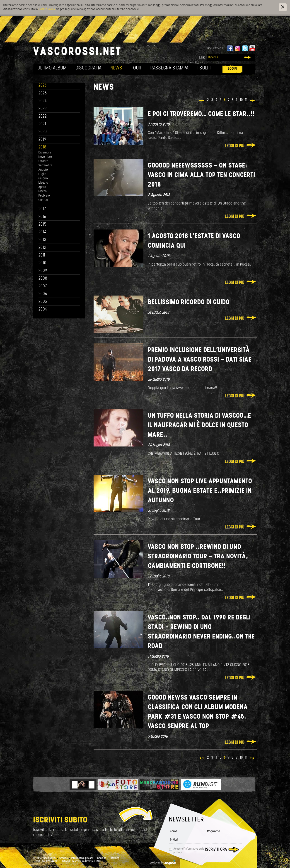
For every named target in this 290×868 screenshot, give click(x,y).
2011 (42, 255)
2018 (42, 147)
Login (232, 69)
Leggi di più (235, 146)
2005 (43, 302)
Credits (64, 858)
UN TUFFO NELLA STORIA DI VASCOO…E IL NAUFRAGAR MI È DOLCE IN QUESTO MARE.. (200, 425)
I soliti (204, 68)
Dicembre (45, 153)
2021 (42, 124)
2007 (43, 286)
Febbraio (44, 196)
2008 (43, 279)
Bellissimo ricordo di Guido (189, 302)
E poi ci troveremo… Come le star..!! (201, 114)
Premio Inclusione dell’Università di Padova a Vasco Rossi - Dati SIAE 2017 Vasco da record (200, 360)
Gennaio (44, 200)
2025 (43, 93)
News (116, 68)
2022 (43, 117)
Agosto (43, 170)
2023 (43, 109)
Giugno (43, 179)
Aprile (42, 187)
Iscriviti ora (216, 850)
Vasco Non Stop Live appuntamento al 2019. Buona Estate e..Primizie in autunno (200, 491)
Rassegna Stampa (170, 68)
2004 (43, 309)
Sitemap (115, 858)
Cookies (102, 858)
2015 (42, 225)
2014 (42, 232)
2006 (43, 294)
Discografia (89, 68)
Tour (136, 68)
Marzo (43, 191)
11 (246, 100)
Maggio (43, 183)
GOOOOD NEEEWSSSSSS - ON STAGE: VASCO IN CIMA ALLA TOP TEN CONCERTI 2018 (202, 175)
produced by (163, 863)
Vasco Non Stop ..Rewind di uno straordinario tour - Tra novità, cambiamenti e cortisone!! (198, 557)
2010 (42, 263)
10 (241, 100)
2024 (43, 101)
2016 (42, 217)
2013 (42, 240)
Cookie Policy (47, 9)
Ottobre (43, 161)
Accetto (189, 851)
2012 (42, 248)
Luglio (42, 174)
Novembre (45, 157)
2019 (42, 140)
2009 (43, 271)
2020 (43, 132)
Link (202, 58)
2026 (43, 86)
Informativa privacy (82, 858)
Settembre (45, 166)
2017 (42, 209)
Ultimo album (52, 68)
